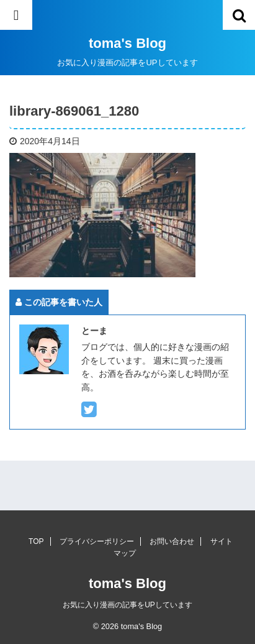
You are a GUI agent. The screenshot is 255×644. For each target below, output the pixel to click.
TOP (36, 541)
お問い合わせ (172, 541)
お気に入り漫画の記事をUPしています (127, 605)
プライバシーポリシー (97, 541)
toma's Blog (127, 43)
